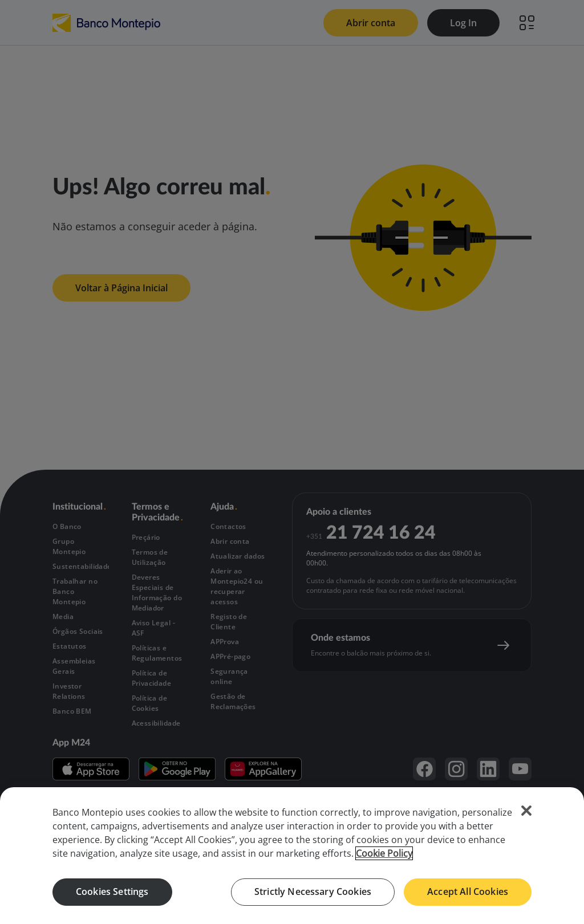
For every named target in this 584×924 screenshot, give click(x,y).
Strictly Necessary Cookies (313, 892)
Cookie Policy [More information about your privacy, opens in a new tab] (384, 853)
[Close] (526, 811)
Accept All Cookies (468, 892)
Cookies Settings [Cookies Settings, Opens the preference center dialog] (112, 892)
